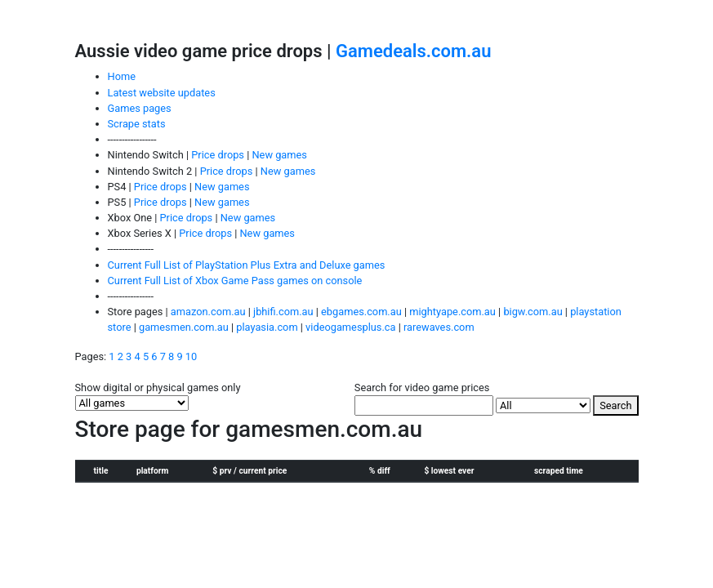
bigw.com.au (534, 312)
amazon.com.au (208, 312)
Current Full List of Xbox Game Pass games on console (235, 281)
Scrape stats (137, 124)
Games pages (140, 108)
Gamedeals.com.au (413, 51)
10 (191, 356)
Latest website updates (162, 93)
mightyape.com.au (452, 312)
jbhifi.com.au (283, 312)
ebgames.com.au (361, 312)
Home (122, 76)
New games (279, 155)
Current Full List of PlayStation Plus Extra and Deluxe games (247, 265)
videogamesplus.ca (350, 327)
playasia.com (267, 327)
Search (615, 405)
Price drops (218, 155)
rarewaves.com (439, 327)
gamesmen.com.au (184, 327)
